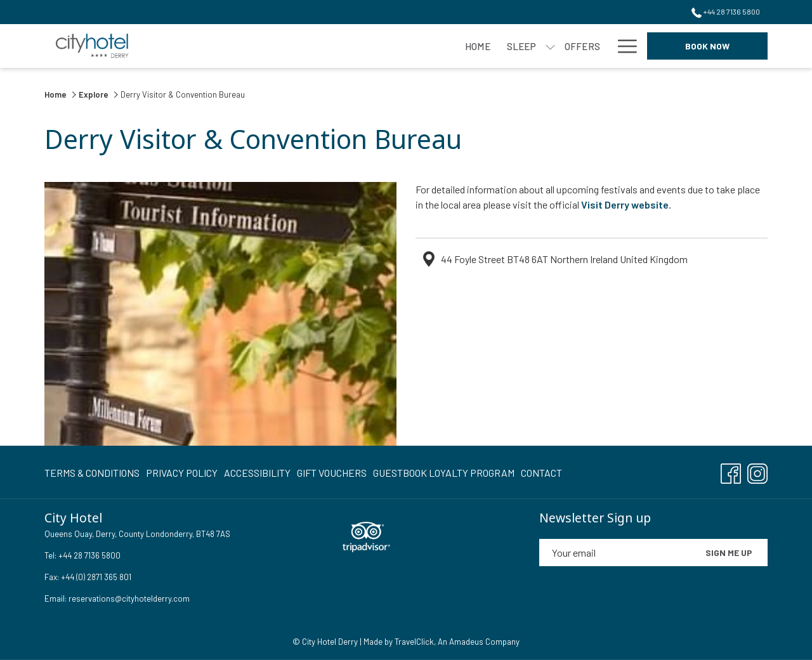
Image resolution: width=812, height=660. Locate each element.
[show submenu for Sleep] (295, 46)
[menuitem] (222, 46)
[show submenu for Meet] (446, 46)
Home (56, 94)
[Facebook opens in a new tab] (731, 470)
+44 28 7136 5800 (88, 555)
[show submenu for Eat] (393, 46)
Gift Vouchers (332, 473)
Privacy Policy (182, 473)
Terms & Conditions (92, 473)
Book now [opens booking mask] (707, 46)
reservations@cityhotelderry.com (129, 599)
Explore (94, 94)
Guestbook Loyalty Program (444, 473)
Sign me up (729, 553)
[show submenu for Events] (602, 46)
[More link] (623, 46)
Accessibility (257, 473)
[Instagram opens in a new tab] (757, 470)
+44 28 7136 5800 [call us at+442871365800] (726, 11)
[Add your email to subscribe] (615, 553)
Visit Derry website (625, 204)
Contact (541, 473)
